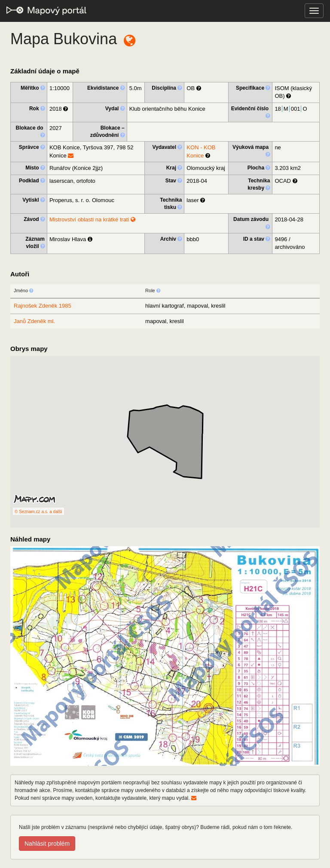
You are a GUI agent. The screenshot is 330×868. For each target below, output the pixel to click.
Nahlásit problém (47, 844)
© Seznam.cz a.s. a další (38, 512)
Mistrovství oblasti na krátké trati (92, 219)
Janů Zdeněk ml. (34, 321)
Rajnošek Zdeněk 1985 (43, 306)
